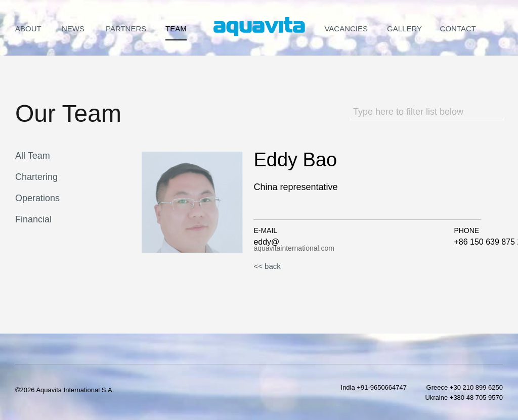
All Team (33, 156)
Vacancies (346, 29)
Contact (458, 29)
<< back (267, 266)
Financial (33, 219)
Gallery (404, 29)
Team (176, 29)
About (28, 29)
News (73, 29)
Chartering (36, 177)
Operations (37, 198)
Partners (126, 29)
